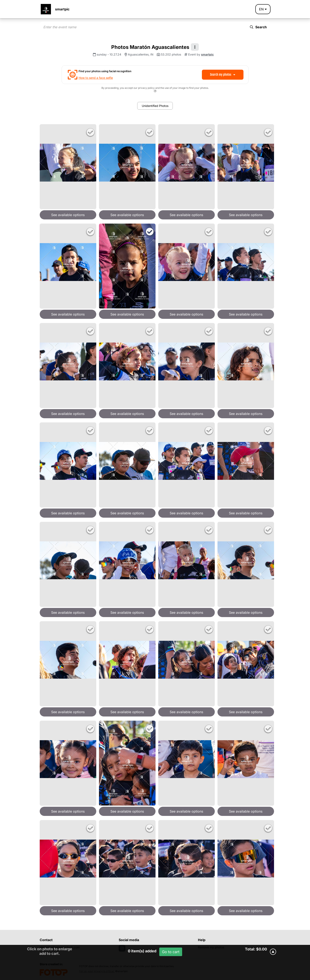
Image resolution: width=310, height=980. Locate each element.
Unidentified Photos (155, 106)
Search (258, 27)
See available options (68, 215)
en (263, 9)
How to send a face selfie (96, 78)
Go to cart (171, 952)
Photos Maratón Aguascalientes (150, 47)
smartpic (62, 9)
